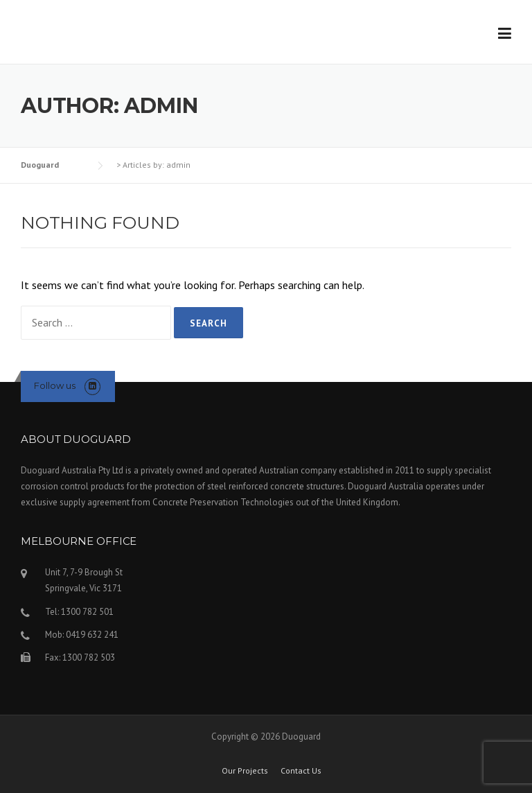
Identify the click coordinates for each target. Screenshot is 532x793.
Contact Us (301, 771)
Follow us (55, 385)
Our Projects (245, 771)
